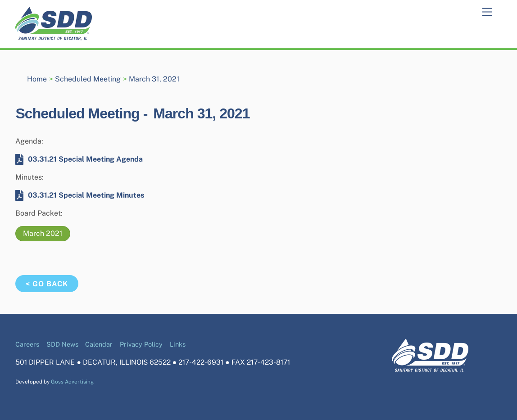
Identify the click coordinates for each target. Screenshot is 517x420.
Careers (27, 344)
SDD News (62, 344)
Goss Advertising (72, 382)
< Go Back (47, 284)
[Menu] (487, 12)
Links (178, 344)
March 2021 (43, 233)
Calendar (99, 344)
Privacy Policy (141, 344)
